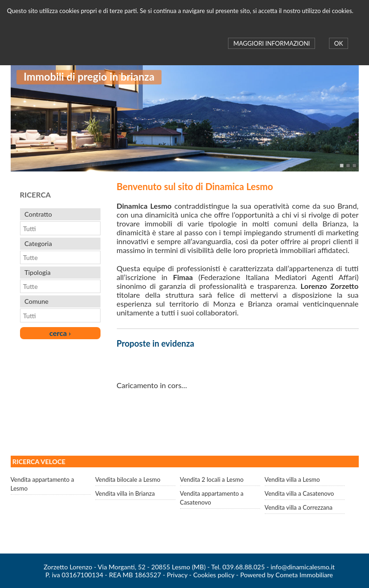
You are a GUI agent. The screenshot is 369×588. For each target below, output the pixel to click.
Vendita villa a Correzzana (299, 507)
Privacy (177, 575)
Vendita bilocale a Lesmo (128, 479)
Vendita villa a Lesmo (292, 479)
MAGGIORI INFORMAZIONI (271, 43)
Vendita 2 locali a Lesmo (212, 479)
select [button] (95, 228)
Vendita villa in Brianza (125, 493)
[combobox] (56, 228)
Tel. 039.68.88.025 (238, 567)
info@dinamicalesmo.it (303, 567)
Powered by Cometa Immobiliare (286, 575)
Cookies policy (214, 575)
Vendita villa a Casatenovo (299, 493)
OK (339, 43)
